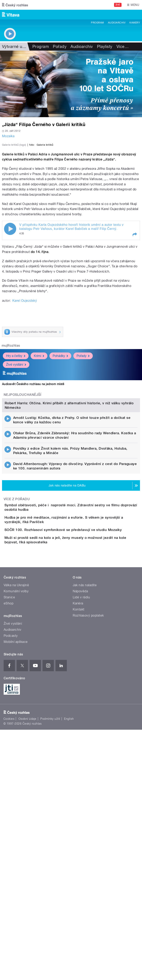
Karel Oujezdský (25, 380)
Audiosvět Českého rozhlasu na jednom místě (33, 464)
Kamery (135, 23)
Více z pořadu (17, 657)
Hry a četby (16, 436)
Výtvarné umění (17, 47)
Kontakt (79, 799)
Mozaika (8, 136)
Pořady (60, 47)
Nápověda (80, 781)
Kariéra (78, 793)
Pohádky (60, 436)
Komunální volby (16, 781)
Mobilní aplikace (16, 832)
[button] (135, 314)
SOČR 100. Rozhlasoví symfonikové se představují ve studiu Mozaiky (79, 701)
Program (97, 23)
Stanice (9, 787)
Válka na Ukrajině (16, 775)
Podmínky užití (50, 909)
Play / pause (10, 309)
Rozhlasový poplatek (88, 805)
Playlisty (105, 47)
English (69, 909)
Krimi (39, 436)
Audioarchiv (117, 23)
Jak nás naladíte (85, 775)
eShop (9, 793)
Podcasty (11, 826)
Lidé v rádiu (81, 787)
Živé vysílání (16, 444)
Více (123, 47)
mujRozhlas (11, 425)
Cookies (9, 909)
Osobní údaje (27, 909)
